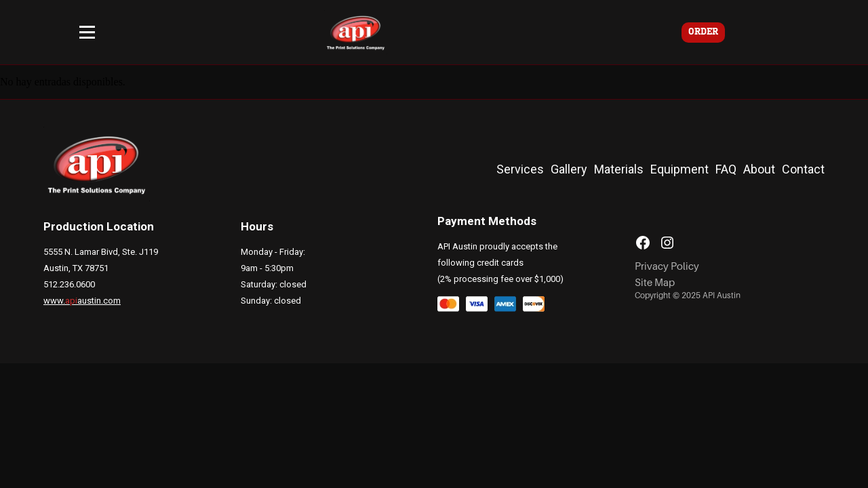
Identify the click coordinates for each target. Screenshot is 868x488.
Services (520, 169)
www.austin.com (82, 301)
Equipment (679, 169)
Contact (803, 169)
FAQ (726, 169)
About (759, 169)
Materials (619, 169)
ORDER (703, 32)
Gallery (569, 169)
